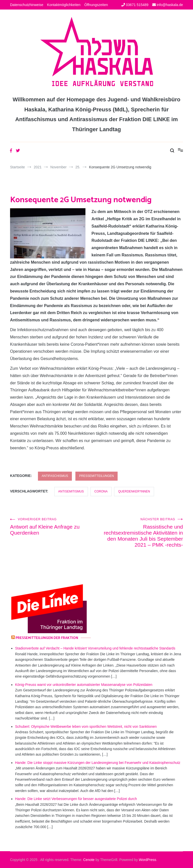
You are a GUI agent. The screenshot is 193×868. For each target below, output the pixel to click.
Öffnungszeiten (96, 5)
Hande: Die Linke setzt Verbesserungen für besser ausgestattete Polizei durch (76, 799)
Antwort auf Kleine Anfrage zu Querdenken (53, 527)
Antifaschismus (55, 476)
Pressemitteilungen (96, 476)
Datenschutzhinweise (27, 5)
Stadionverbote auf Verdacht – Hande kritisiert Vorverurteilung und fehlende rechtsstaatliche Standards (95, 648)
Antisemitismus (71, 491)
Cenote (89, 860)
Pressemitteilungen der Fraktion (47, 638)
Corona (101, 491)
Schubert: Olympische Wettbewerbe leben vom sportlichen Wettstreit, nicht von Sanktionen (86, 727)
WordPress (148, 860)
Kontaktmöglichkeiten (64, 5)
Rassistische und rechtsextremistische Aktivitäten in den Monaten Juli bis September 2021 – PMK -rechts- (140, 533)
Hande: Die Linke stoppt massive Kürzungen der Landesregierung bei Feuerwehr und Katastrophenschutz (98, 763)
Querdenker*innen (134, 491)
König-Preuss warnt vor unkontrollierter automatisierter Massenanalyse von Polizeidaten (84, 685)
